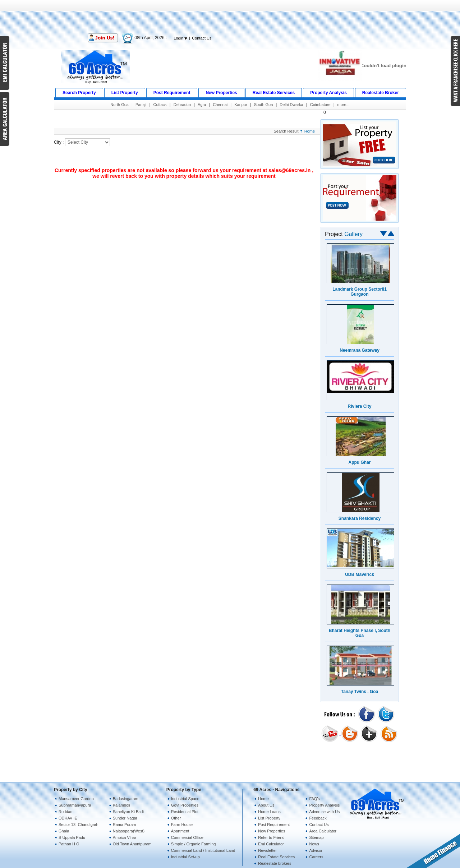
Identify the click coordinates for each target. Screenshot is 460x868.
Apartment (180, 831)
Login (180, 38)
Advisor (316, 850)
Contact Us (202, 38)
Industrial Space (185, 799)
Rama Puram (125, 825)
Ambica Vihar (125, 837)
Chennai (220, 105)
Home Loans (269, 812)
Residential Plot (185, 812)
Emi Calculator (271, 844)
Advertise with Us (324, 812)
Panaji (141, 105)
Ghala (64, 831)
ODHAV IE (68, 818)
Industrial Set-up (185, 857)
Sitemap (316, 837)
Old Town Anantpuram (132, 844)
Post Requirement (274, 825)
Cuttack (160, 105)
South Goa (264, 105)
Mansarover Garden (76, 799)
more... (344, 105)
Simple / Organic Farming (194, 844)
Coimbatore (320, 105)
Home (310, 131)
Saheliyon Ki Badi (128, 812)
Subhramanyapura (75, 805)
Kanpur (241, 105)
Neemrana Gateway (360, 350)
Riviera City (359, 406)
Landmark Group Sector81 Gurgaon (360, 292)
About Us (266, 805)
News (314, 844)
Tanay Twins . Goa (360, 692)
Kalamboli (121, 805)
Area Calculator (323, 831)
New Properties (272, 831)
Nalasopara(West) (129, 831)
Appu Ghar (360, 462)
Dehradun (182, 105)
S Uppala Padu (72, 837)
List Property (269, 818)
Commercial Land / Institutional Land (203, 850)
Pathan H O (69, 844)
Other (176, 818)
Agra (202, 105)
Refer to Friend (271, 837)
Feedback (318, 818)
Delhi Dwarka (291, 105)
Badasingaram (126, 799)
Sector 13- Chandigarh (79, 825)
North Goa (119, 105)
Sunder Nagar (125, 818)
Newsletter (267, 850)
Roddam (66, 812)
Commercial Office (187, 837)
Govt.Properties (185, 805)
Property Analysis (324, 805)
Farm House (182, 825)
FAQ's (314, 799)
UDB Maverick (360, 574)
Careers (316, 857)
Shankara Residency (360, 518)
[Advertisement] (230, 16)
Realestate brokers (275, 863)
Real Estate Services (276, 857)
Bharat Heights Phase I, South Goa (360, 633)
